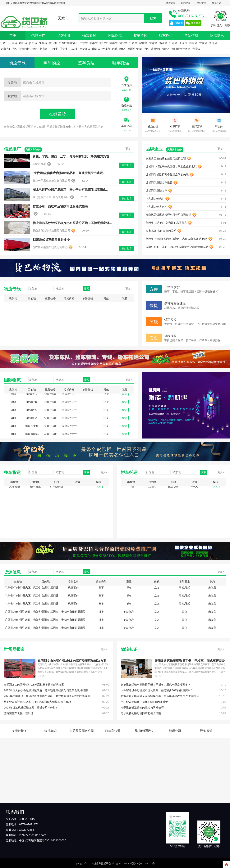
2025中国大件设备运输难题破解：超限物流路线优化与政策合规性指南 (46, 690)
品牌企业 (64, 35)
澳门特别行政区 (181, 49)
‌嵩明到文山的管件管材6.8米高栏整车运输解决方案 (72, 661)
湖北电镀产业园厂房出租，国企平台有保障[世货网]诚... (70, 190)
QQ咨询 (176, 23)
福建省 (143, 43)
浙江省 (163, 43)
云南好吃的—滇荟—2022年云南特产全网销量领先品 (177, 247)
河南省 (113, 43)
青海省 (213, 43)
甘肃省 (203, 43)
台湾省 (196, 49)
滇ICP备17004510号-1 (145, 863)
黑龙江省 (85, 49)
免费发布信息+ (33, 149)
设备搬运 (206, 731)
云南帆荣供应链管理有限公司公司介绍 (168, 215)
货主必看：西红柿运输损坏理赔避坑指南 (60, 206)
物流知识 (51, 731)
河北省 (123, 43)
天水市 (63, 18)
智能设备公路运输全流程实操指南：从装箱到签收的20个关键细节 (160, 696)
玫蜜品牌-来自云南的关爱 (161, 231)
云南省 (13, 43)
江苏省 (173, 43)
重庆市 (53, 43)
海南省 (193, 43)
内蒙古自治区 (9, 49)
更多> (129, 148)
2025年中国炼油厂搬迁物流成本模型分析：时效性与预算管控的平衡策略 (47, 696)
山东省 (96, 49)
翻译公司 (175, 731)
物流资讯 (217, 35)
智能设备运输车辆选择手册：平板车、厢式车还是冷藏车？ (156, 684)
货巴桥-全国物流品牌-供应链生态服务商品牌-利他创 (177, 239)
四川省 (23, 43)
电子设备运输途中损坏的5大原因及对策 (144, 702)
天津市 (106, 49)
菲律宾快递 (113, 731)
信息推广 (38, 35)
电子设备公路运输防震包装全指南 (141, 713)
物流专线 (170, 3)
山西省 (54, 49)
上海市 (183, 43)
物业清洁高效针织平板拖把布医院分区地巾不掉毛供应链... (72, 223)
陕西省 (43, 43)
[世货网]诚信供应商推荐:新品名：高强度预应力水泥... (69, 173)
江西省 (133, 43)
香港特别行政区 (160, 49)
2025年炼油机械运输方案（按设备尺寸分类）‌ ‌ (31, 707)
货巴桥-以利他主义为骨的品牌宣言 (166, 223)
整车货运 (201, 3)
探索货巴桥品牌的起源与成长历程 (166, 158)
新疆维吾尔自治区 (138, 49)
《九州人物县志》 (156, 207)
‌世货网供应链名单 (156, 190)
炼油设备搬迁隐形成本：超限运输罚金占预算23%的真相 (37, 702)
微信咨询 (193, 23)
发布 (125, 396)
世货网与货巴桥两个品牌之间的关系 (167, 174)
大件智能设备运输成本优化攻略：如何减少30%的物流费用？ (157, 690)
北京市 (44, 49)
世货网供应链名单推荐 (159, 182)
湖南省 (94, 43)
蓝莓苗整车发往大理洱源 (19, 713)
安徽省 (153, 43)
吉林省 (74, 49)
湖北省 (103, 43)
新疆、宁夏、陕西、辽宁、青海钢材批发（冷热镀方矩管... (72, 156)
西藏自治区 (119, 49)
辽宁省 (64, 49)
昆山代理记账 (144, 731)
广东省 (84, 43)
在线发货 (58, 114)
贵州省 (33, 43)
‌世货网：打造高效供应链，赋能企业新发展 (171, 166)
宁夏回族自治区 (28, 49)
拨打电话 (127, 165)
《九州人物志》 (155, 198)
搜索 (153, 18)
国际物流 (186, 3)
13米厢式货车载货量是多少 (51, 240)
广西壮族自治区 (68, 43)
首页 (13, 35)
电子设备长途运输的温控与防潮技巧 (142, 707)
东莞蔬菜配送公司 (82, 731)
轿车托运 (217, 3)
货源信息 (191, 35)
